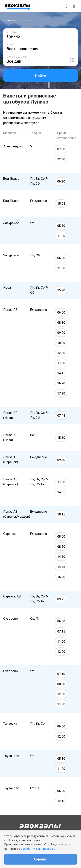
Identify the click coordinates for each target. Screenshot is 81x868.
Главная (9, 20)
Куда (10, 45)
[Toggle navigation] (74, 6)
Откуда (12, 32)
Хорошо (40, 859)
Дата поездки (16, 57)
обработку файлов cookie (38, 849)
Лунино (26, 20)
